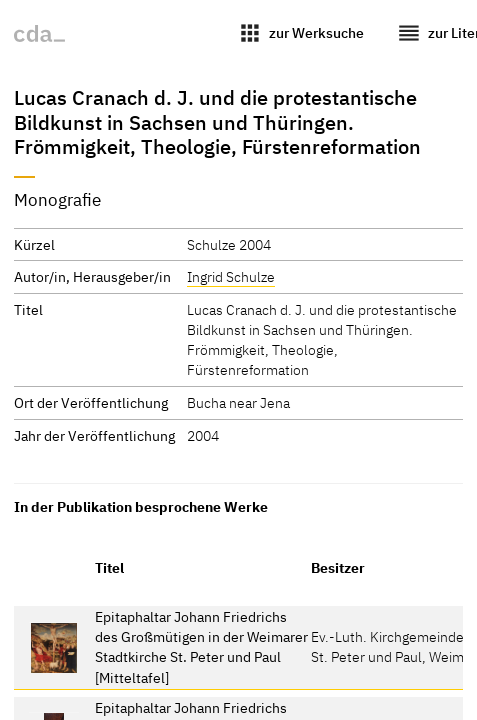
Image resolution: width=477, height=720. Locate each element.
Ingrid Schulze (231, 276)
